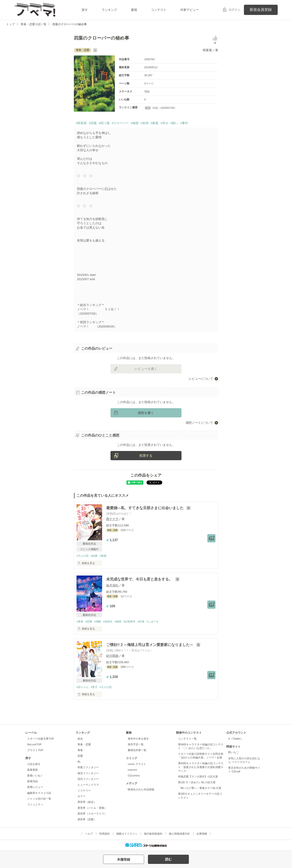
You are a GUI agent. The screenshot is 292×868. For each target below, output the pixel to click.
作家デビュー (189, 10)
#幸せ (164, 123)
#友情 (145, 123)
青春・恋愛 (84, 744)
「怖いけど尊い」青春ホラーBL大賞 (200, 788)
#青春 (80, 622)
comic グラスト (137, 764)
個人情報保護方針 (179, 834)
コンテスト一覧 (187, 739)
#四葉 (93, 123)
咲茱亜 (207, 50)
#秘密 (135, 123)
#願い (174, 123)
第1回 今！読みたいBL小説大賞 (197, 782)
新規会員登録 (261, 10)
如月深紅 (112, 585)
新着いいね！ (35, 776)
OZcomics (134, 776)
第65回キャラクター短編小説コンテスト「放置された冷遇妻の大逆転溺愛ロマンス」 (201, 767)
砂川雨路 (112, 656)
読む (168, 859)
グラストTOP (35, 750)
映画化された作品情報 (141, 789)
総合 (80, 739)
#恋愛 (89, 622)
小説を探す (34, 764)
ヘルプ (89, 834)
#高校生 (108, 622)
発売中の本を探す (138, 739)
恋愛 (80, 756)
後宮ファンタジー (88, 773)
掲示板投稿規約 (153, 834)
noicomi (132, 770)
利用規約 (105, 834)
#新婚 (103, 556)
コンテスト (159, 10)
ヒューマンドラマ (88, 785)
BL (79, 762)
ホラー (82, 796)
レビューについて (201, 379)
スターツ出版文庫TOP (41, 739)
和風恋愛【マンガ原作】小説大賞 (198, 777)
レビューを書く (146, 369)
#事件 (184, 123)
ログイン (235, 10)
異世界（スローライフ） (92, 814)
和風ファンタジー (88, 767)
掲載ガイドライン (127, 834)
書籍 (134, 10)
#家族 (154, 123)
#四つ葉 (104, 123)
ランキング (109, 10)
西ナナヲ (112, 519)
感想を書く (146, 413)
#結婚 (94, 556)
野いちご (233, 752)
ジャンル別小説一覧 (39, 799)
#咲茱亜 (81, 123)
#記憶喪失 (129, 622)
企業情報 (202, 834)
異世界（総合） (87, 802)
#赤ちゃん (83, 687)
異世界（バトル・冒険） (92, 808)
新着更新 (33, 770)
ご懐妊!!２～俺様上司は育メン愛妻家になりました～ (150, 645)
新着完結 (33, 781)
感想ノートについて (199, 423)
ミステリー (84, 790)
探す (85, 10)
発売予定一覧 (136, 744)
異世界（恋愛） (87, 819)
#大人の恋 (83, 556)
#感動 (98, 622)
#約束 (141, 622)
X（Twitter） (236, 739)
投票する (146, 456)
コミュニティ (35, 804)
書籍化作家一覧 (137, 750)
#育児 (94, 687)
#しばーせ (153, 622)
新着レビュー (35, 787)
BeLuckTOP (34, 744)
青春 (80, 750)
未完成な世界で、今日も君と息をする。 (140, 579)
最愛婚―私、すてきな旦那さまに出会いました (145, 508)
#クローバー (120, 123)
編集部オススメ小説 (39, 793)
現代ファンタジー (88, 779)
